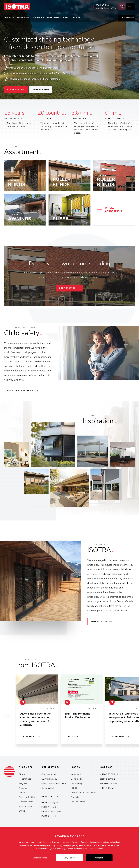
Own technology (49, 779)
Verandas (23, 793)
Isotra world (23, 18)
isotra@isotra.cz (108, 779)
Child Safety (76, 783)
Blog (66, 18)
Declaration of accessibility (83, 793)
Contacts (75, 18)
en (130, 7)
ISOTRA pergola (49, 816)
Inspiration (39, 18)
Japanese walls (26, 802)
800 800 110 (99, 5)
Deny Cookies (69, 858)
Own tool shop (48, 774)
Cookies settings (40, 845)
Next (8, 704)
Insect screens (25, 806)
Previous (8, 715)
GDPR (74, 788)
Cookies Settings (79, 802)
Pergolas (23, 783)
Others (22, 811)
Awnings (23, 788)
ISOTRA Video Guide (51, 812)
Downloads (76, 779)
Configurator (127, 18)
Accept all (99, 858)
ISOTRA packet (49, 807)
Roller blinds (25, 779)
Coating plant (48, 788)
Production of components (54, 783)
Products (9, 18)
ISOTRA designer (50, 803)
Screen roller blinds (28, 797)
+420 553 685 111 (110, 774)
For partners (54, 18)
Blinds (22, 774)
